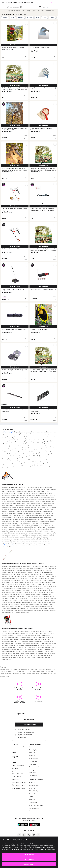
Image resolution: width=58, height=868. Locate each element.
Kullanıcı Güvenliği (17, 774)
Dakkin (33, 669)
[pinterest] (38, 836)
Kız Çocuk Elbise (34, 785)
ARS (13, 674)
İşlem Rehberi (16, 771)
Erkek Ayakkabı (34, 770)
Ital (26, 672)
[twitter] (24, 836)
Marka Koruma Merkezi (19, 747)
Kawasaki (34, 672)
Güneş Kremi (33, 802)
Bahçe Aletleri (41, 11)
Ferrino (52, 18)
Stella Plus (49, 669)
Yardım (14, 762)
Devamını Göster (5, 676)
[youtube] (34, 836)
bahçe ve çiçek (9, 432)
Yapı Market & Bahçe (19, 11)
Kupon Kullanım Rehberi (19, 783)
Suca (46, 674)
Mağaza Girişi (29, 719)
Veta (29, 669)
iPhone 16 (32, 794)
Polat (42, 674)
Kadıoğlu (30, 18)
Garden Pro (42, 669)
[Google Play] (23, 825)
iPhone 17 (32, 788)
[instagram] (29, 836)
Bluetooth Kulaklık (34, 767)
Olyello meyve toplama (8, 545)
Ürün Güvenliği (16, 777)
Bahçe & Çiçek (31, 11)
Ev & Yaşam (8, 11)
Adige (54, 674)
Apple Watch (33, 764)
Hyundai (38, 674)
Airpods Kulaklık (34, 758)
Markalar (15, 750)
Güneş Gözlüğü (34, 791)
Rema (53, 669)
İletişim (14, 753)
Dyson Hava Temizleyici (36, 805)
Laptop (31, 797)
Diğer (13, 18)
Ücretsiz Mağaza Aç (29, 724)
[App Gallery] (34, 825)
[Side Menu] (3, 2)
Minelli (14, 672)
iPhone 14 (32, 753)
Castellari (29, 674)
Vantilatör (32, 800)
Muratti (2, 674)
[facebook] (19, 836)
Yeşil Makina (8, 674)
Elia (9, 672)
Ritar (37, 18)
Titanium (50, 674)
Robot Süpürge (33, 750)
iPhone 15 (32, 783)
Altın (30, 747)
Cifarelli (29, 672)
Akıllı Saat (32, 756)
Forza (37, 669)
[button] (13, 83)
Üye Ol (14, 760)
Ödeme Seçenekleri (18, 765)
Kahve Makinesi (34, 808)
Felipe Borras (20, 672)
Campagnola (4, 672)
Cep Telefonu (33, 776)
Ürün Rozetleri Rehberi (19, 785)
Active (44, 18)
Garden (47, 672)
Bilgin (20, 674)
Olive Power (41, 672)
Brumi (24, 674)
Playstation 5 (33, 761)
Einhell (33, 674)
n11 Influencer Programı (19, 788)
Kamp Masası (33, 811)
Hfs (11, 672)
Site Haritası (16, 780)
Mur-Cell (5, 18)
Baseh (16, 674)
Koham (51, 672)
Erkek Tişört (32, 773)
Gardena (21, 18)
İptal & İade (15, 768)
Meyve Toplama (51, 11)
